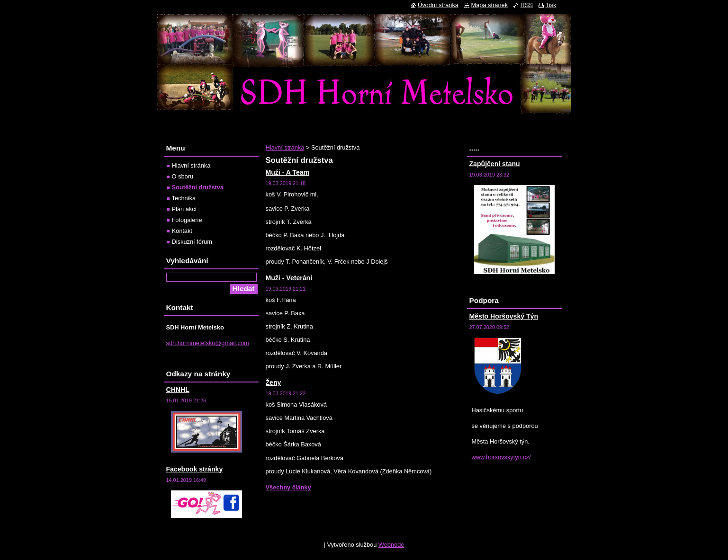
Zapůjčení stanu (495, 164)
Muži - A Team (288, 172)
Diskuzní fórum (192, 242)
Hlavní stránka (285, 147)
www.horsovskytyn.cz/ (501, 457)
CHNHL (178, 390)
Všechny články (288, 487)
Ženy (274, 382)
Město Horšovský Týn (504, 316)
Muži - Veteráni (289, 278)
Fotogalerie (187, 220)
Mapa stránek (490, 5)
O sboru (183, 176)
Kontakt (182, 231)
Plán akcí (184, 209)
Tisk (551, 5)
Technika (184, 198)
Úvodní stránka (438, 5)
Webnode (391, 545)
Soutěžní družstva (198, 187)
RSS (527, 5)
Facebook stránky (195, 469)
